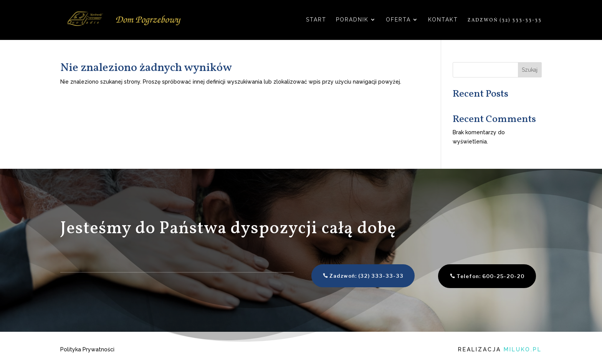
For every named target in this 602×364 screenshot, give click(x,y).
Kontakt (443, 20)
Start (316, 20)
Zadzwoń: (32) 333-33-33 (351, 276)
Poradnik (352, 20)
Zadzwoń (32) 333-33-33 (505, 21)
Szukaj (530, 70)
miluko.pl (523, 349)
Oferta (398, 20)
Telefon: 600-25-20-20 (475, 276)
